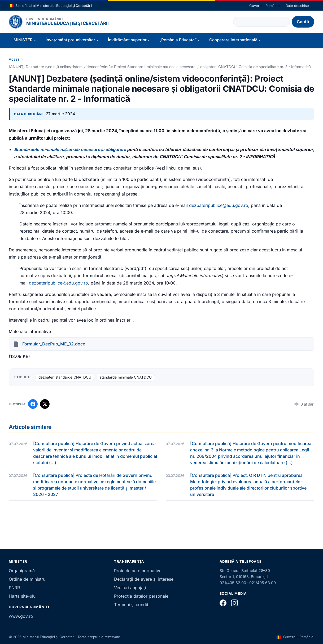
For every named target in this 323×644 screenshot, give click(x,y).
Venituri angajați (130, 588)
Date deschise (297, 6)
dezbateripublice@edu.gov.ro (219, 205)
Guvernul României (265, 6)
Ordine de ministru (27, 579)
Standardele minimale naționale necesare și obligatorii (70, 149)
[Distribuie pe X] (45, 404)
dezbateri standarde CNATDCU (65, 377)
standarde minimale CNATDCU (126, 377)
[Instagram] (234, 603)
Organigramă (22, 571)
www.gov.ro (21, 616)
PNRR (14, 588)
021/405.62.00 (233, 583)
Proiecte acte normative (138, 571)
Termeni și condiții (132, 605)
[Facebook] (223, 603)
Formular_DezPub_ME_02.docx (54, 344)
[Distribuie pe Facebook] (33, 404)
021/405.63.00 (263, 583)
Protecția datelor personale (141, 596)
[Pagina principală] (16, 22)
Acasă (14, 59)
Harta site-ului (23, 596)
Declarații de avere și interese (144, 579)
